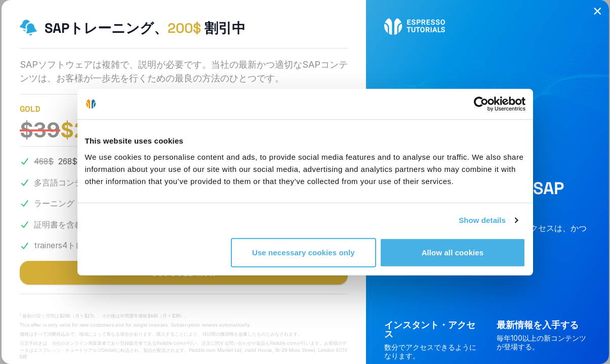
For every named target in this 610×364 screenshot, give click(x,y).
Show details (482, 220)
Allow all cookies (453, 252)
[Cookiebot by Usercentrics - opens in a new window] (481, 104)
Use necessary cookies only (303, 252)
